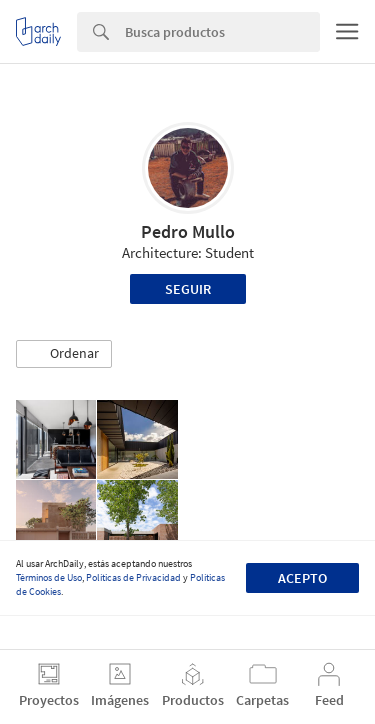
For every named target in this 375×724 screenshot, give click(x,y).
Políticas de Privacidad (133, 577)
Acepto (302, 578)
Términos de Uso (49, 577)
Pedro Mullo (188, 231)
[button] (64, 354)
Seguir (188, 289)
